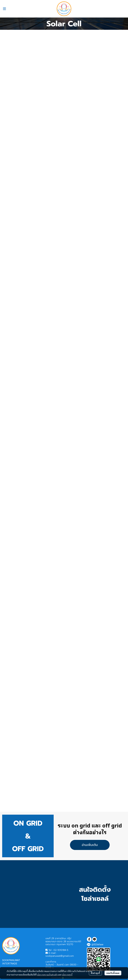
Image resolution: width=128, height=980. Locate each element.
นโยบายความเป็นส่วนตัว (47, 975)
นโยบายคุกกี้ (67, 975)
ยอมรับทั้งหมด (113, 973)
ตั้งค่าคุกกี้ (95, 973)
